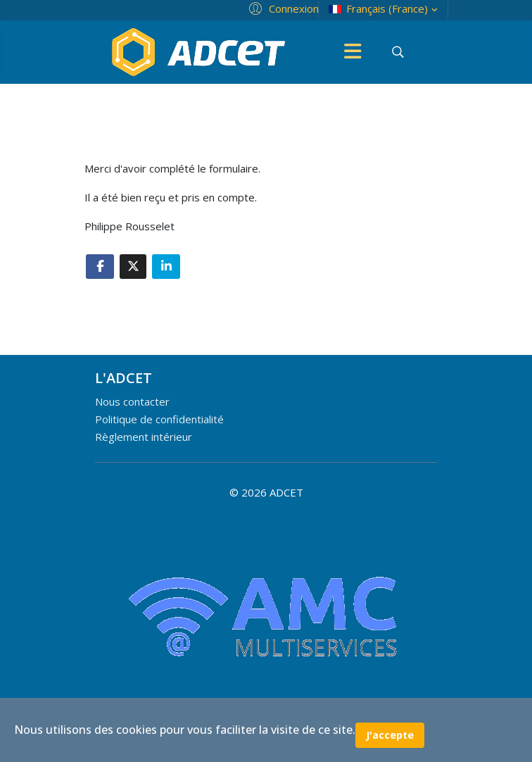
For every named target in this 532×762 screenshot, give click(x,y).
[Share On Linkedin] (166, 267)
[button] (282, 8)
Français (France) (385, 9)
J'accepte (390, 735)
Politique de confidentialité (159, 419)
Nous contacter (132, 401)
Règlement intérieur (144, 437)
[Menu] (353, 52)
